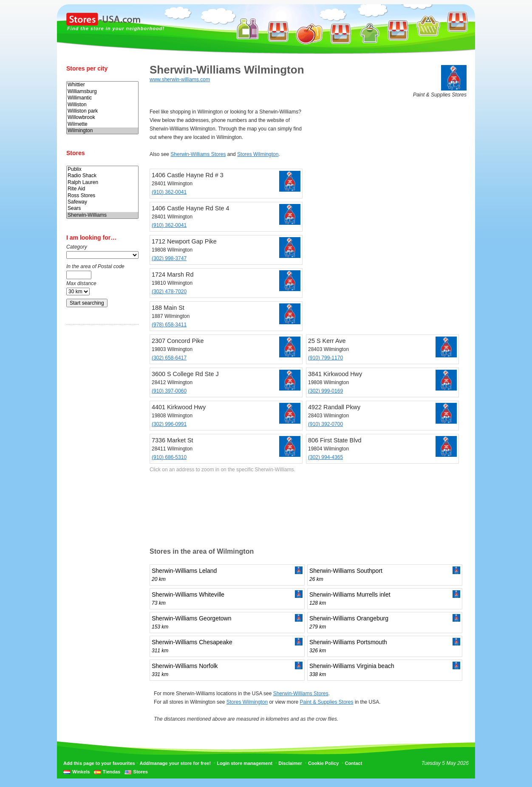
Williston (102, 105)
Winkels (81, 772)
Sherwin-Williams (102, 215)
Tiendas (112, 772)
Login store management (245, 763)
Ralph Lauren (102, 183)
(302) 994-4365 (325, 457)
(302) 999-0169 (325, 391)
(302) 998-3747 (169, 258)
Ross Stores (102, 196)
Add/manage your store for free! (175, 763)
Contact (353, 763)
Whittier (102, 85)
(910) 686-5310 (169, 457)
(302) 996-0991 (169, 424)
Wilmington (102, 131)
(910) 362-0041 (169, 192)
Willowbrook (102, 117)
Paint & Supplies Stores (326, 702)
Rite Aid (102, 189)
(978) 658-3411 (169, 325)
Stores (141, 772)
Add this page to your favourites (99, 763)
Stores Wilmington (258, 154)
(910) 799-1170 (325, 358)
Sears (102, 208)
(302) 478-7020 (169, 292)
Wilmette (102, 124)
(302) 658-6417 (169, 358)
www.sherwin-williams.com (180, 79)
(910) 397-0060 (169, 391)
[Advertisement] (100, 464)
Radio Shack (102, 176)
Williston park (102, 111)
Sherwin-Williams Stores (198, 154)
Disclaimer (290, 763)
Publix (102, 169)
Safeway (102, 202)
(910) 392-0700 (325, 424)
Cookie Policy (323, 763)
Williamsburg (102, 92)
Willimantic (102, 98)
